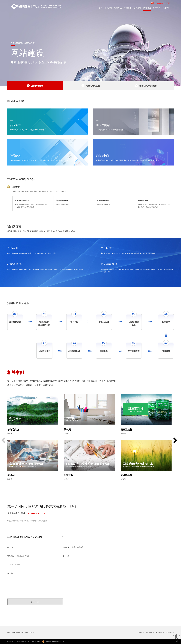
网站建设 (147, 8)
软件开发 (137, 8)
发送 (35, 602)
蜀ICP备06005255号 (23, 641)
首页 (100, 8)
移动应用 (128, 8)
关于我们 (166, 8)
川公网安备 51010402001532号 (53, 641)
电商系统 (118, 8)
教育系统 (108, 8)
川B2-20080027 (36, 641)
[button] (175, 441)
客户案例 (157, 8)
